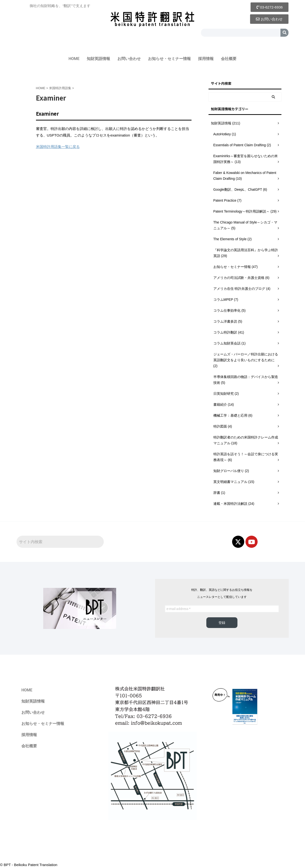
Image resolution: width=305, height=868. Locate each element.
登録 (222, 623)
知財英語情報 (98, 59)
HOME (74, 59)
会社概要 (229, 59)
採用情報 (206, 59)
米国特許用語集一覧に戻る (58, 147)
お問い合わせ (129, 59)
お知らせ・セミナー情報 (169, 59)
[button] (270, 7)
